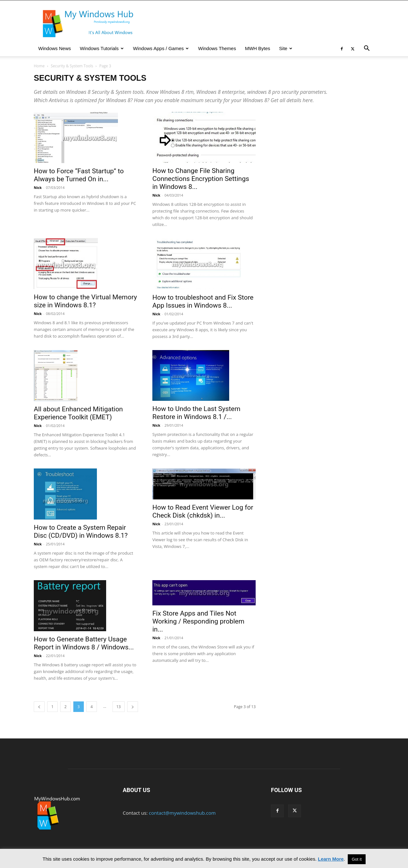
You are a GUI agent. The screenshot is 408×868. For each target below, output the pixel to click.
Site (286, 48)
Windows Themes (217, 48)
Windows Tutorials (102, 48)
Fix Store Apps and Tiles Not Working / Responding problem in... (198, 621)
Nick (38, 187)
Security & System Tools (72, 66)
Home (39, 66)
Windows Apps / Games (161, 48)
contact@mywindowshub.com (182, 813)
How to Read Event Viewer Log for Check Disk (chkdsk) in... (203, 511)
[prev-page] (39, 707)
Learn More (331, 859)
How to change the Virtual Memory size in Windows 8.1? (85, 301)
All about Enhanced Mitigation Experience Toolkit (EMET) (78, 413)
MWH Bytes (257, 48)
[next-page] (133, 707)
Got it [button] (357, 859)
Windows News (55, 48)
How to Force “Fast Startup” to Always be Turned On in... (79, 175)
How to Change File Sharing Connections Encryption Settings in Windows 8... (201, 179)
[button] (367, 49)
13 (119, 707)
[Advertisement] (323, 165)
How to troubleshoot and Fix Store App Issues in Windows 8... (203, 301)
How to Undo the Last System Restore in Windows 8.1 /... (196, 413)
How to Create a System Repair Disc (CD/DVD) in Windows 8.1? (81, 531)
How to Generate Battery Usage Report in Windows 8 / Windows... (84, 643)
